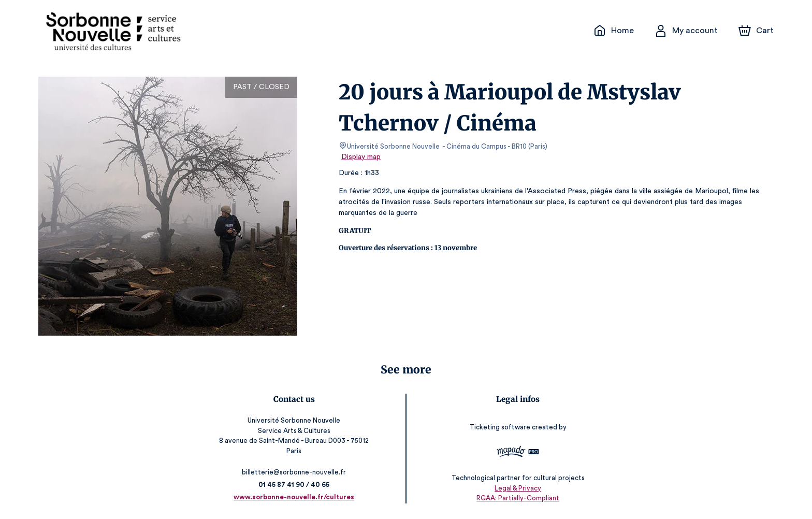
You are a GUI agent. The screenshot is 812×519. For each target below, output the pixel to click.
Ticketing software (501, 427)
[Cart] (757, 31)
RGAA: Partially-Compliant (518, 499)
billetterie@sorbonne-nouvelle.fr (295, 472)
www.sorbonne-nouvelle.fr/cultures (294, 497)
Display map (361, 157)
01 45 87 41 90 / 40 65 (294, 485)
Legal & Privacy (517, 488)
